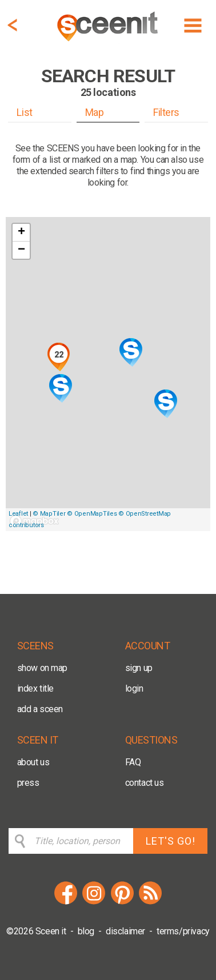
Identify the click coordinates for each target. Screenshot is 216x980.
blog (86, 931)
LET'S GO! (171, 841)
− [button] (21, 250)
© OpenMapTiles (92, 514)
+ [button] (21, 232)
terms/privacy (183, 931)
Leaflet (18, 514)
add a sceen (40, 709)
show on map (43, 668)
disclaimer (125, 931)
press (28, 783)
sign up (139, 668)
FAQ (133, 762)
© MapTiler (49, 514)
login (134, 688)
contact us (145, 783)
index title (36, 688)
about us (33, 762)
